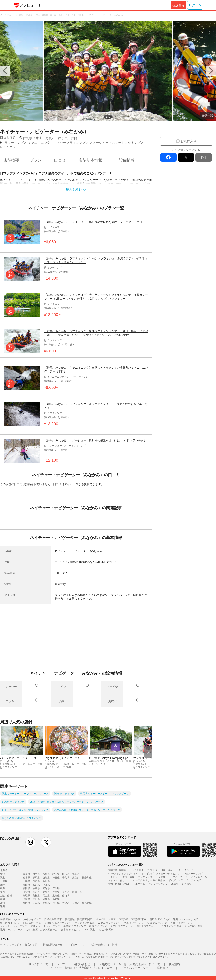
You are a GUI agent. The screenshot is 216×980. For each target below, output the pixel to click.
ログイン (195, 5)
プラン (36, 160)
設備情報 (127, 160)
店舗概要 (11, 160)
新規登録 (178, 5)
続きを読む (74, 190)
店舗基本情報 (90, 160)
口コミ (60, 160)
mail (204, 157)
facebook (168, 157)
